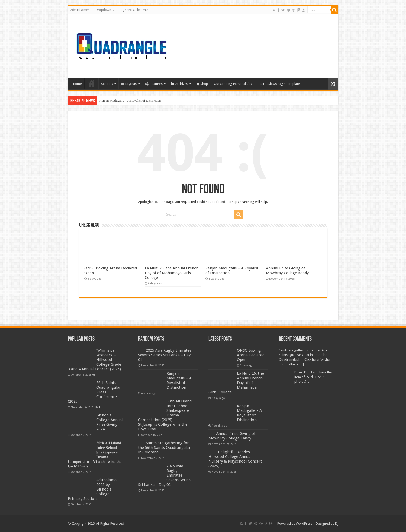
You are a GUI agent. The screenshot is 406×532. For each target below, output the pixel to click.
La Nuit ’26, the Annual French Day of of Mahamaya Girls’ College (172, 273)
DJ (337, 524)
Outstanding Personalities (233, 84)
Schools (107, 84)
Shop (202, 84)
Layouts (129, 84)
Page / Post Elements (134, 10)
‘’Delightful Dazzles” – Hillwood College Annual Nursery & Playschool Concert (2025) (235, 459)
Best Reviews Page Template (279, 84)
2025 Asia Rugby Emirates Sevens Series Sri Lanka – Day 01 (165, 355)
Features (154, 84)
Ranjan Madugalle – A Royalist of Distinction (130, 100)
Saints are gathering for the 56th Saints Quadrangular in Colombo (164, 448)
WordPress (304, 524)
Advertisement (81, 10)
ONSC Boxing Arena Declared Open (251, 355)
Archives (179, 84)
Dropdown (103, 10)
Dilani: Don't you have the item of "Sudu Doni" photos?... (313, 377)
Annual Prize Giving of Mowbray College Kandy (287, 271)
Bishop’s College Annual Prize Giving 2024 (110, 422)
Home (77, 84)
